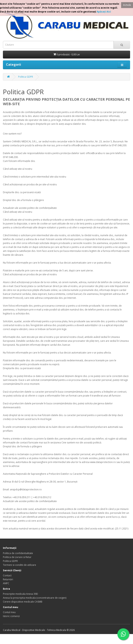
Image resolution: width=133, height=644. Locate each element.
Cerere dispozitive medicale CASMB (23, 602)
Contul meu (9, 612)
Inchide (127, 5)
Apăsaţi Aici (104, 12)
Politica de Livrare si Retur (17, 557)
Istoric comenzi (11, 616)
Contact (7, 575)
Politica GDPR (26, 77)
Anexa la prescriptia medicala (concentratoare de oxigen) (35, 598)
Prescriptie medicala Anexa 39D (20, 594)
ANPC (6, 583)
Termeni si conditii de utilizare (20, 565)
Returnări (8, 579)
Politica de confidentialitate (18, 553)
